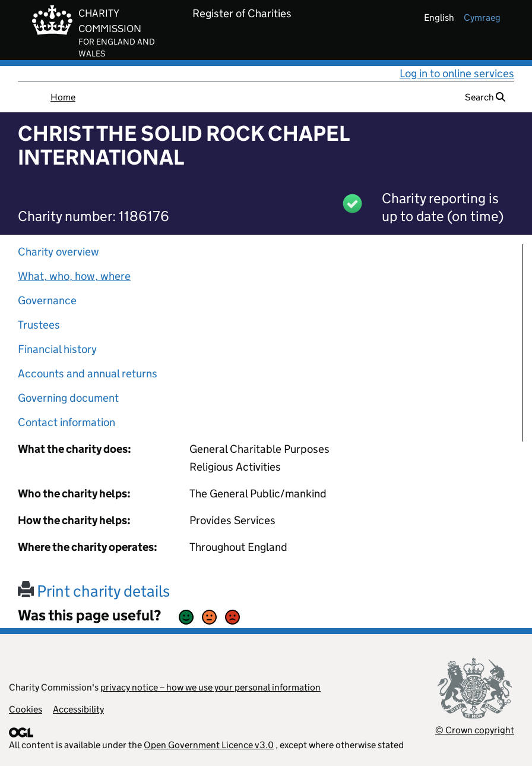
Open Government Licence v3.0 (209, 745)
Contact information (66, 422)
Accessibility (78, 709)
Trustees (39, 325)
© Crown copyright (475, 730)
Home (63, 97)
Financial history (57, 349)
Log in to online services (457, 73)
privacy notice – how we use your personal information (210, 687)
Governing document (68, 398)
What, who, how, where (74, 276)
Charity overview (58, 252)
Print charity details (94, 591)
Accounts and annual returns (88, 373)
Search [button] (485, 97)
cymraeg (482, 18)
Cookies (26, 709)
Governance (47, 300)
